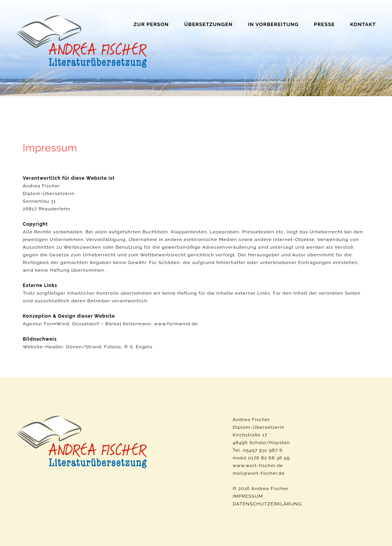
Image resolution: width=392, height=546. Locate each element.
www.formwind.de (176, 324)
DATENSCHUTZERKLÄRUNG (267, 504)
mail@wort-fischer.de (259, 473)
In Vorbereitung (273, 24)
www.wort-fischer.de (258, 466)
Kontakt (363, 24)
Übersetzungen (208, 24)
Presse (324, 24)
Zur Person (151, 24)
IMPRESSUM (248, 496)
